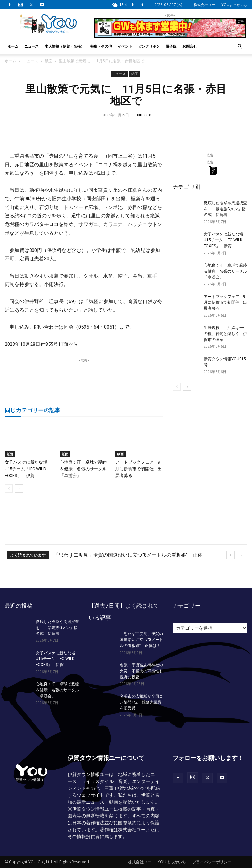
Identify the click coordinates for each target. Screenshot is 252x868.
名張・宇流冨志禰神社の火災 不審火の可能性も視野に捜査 (141, 671)
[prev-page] (9, 489)
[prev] (231, 555)
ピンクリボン (149, 46)
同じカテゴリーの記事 (32, 410)
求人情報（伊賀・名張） (64, 46)
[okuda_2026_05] (170, 36)
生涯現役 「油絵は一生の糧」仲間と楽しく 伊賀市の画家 (225, 334)
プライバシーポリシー (212, 862)
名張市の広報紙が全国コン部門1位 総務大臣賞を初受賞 (141, 702)
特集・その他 (101, 46)
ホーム (13, 46)
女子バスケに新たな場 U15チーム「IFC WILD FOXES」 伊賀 (28, 469)
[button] (240, 46)
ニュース (31, 46)
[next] (241, 555)
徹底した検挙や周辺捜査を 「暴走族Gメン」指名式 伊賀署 (225, 209)
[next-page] (19, 489)
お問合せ (190, 46)
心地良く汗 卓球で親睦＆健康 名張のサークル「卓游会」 (83, 469)
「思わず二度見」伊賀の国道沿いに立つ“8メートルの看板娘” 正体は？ (141, 640)
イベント (125, 46)
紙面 (49, 61)
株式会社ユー (204, 4)
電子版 (171, 46)
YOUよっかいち (234, 4)
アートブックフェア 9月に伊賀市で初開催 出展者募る (139, 469)
